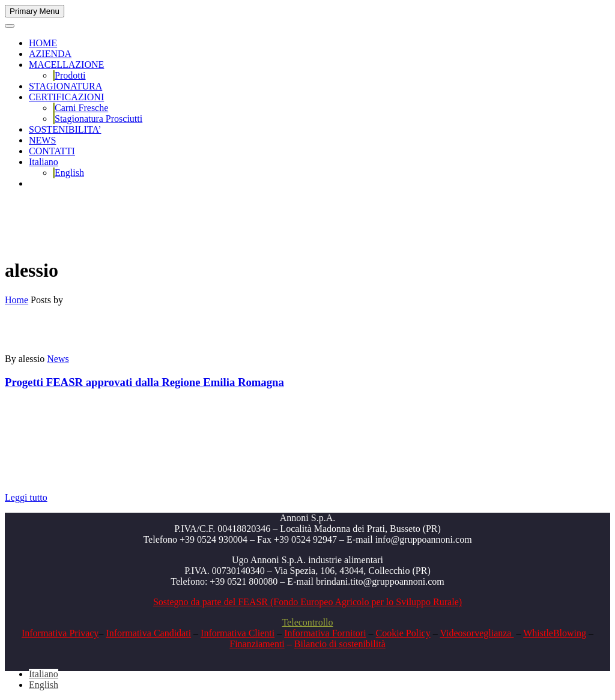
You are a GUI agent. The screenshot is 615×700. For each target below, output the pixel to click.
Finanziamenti (257, 644)
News (58, 359)
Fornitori (348, 633)
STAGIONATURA (65, 86)
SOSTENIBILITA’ (65, 129)
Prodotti (70, 75)
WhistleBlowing (555, 633)
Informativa (129, 633)
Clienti (261, 633)
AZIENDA (50, 54)
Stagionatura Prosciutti (98, 119)
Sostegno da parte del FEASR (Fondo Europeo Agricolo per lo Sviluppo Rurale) (307, 602)
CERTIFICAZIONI (66, 97)
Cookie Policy (403, 633)
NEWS (42, 140)
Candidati (171, 633)
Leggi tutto (26, 497)
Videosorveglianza (477, 633)
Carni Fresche (81, 108)
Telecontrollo (307, 622)
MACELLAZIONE (66, 65)
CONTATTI (52, 151)
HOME (43, 43)
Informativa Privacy (60, 633)
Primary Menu (35, 11)
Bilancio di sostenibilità (340, 644)
